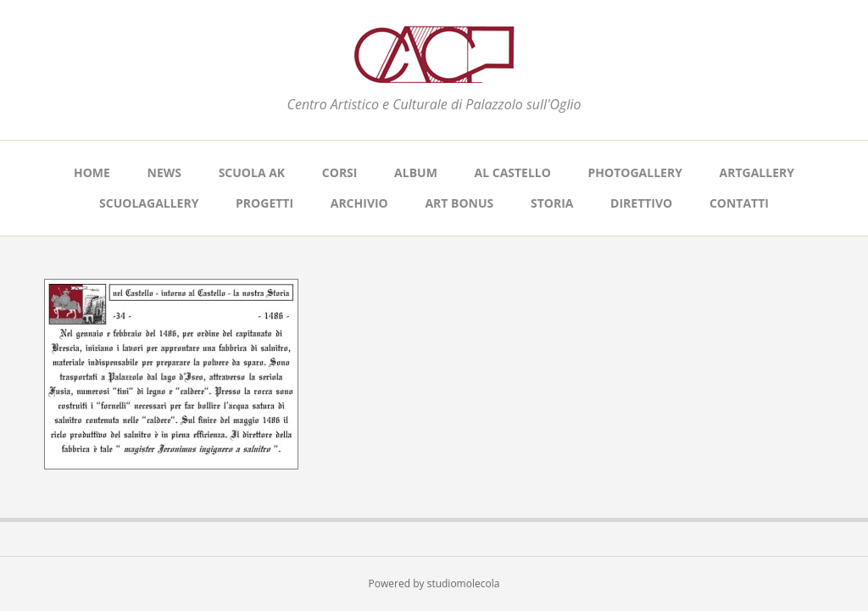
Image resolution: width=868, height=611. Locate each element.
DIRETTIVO (641, 203)
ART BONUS (459, 203)
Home (92, 172)
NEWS (164, 172)
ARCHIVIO (359, 203)
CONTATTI (739, 203)
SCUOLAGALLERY (149, 203)
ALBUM (416, 172)
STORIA (552, 203)
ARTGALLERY (757, 172)
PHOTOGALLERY (635, 172)
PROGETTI (264, 203)
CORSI (340, 172)
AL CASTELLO (513, 172)
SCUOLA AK (252, 172)
